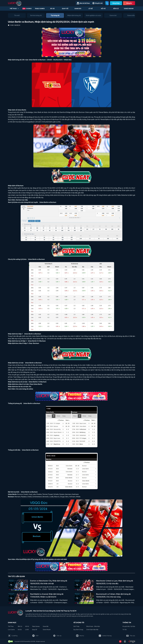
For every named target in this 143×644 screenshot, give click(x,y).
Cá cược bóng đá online (25, 389)
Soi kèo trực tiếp (22, 200)
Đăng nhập (116, 3)
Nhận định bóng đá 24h (16, 60)
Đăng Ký (129, 3)
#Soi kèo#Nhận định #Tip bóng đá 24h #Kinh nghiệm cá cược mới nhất (41, 559)
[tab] (17, 15)
